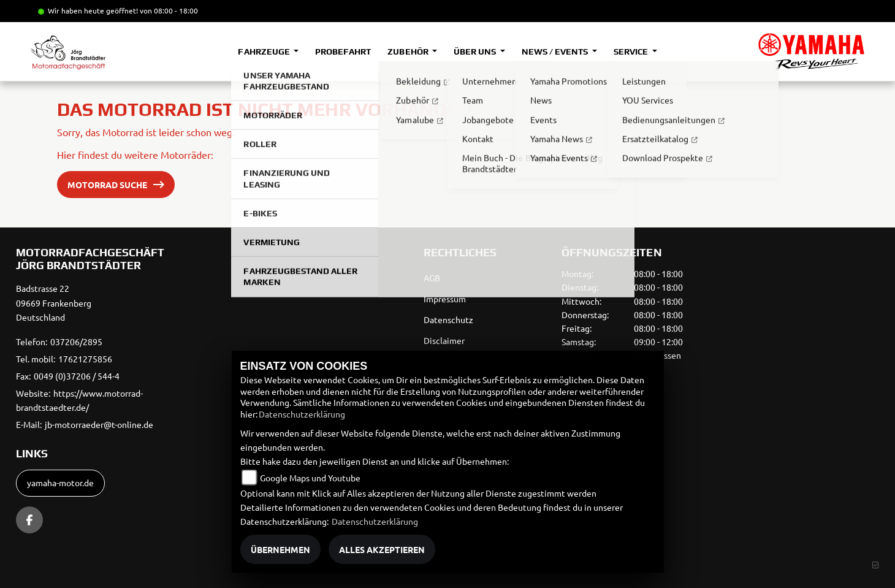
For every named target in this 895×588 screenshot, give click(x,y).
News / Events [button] (556, 52)
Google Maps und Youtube (310, 478)
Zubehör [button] (409, 52)
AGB (432, 278)
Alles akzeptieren (382, 549)
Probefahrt (343, 52)
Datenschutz (448, 319)
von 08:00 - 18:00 (169, 10)
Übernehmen (280, 549)
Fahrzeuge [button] (265, 52)
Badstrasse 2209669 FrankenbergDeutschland (54, 303)
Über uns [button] (476, 52)
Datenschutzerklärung (302, 414)
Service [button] (632, 52)
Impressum (445, 299)
